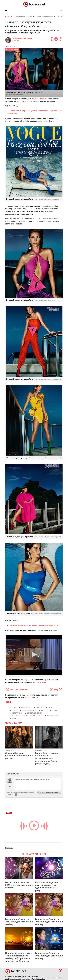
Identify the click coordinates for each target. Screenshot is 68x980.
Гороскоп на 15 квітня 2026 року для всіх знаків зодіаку (49, 956)
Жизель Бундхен (29, 710)
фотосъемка (53, 716)
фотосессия (26, 708)
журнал (40, 708)
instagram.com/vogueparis (51, 199)
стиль (14, 710)
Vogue (55, 710)
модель (44, 710)
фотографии (17, 713)
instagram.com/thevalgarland (52, 379)
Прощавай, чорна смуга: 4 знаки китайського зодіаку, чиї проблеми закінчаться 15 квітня (19, 957)
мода (14, 708)
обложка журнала (20, 716)
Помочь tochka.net (24, 16)
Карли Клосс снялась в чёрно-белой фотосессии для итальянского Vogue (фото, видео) (48, 758)
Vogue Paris (38, 716)
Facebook (30, 695)
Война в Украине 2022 (44, 16)
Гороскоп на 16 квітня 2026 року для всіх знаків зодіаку (19, 922)
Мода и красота (12, 49)
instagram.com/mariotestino (15, 95)
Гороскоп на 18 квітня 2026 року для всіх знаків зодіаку (19, 885)
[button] (56, 10)
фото (50, 708)
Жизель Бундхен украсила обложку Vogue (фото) (19, 756)
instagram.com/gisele (50, 300)
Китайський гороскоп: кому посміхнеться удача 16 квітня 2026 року (48, 886)
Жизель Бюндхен (35, 713)
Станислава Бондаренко (23, 38)
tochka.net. (42, 682)
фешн (14, 718)
